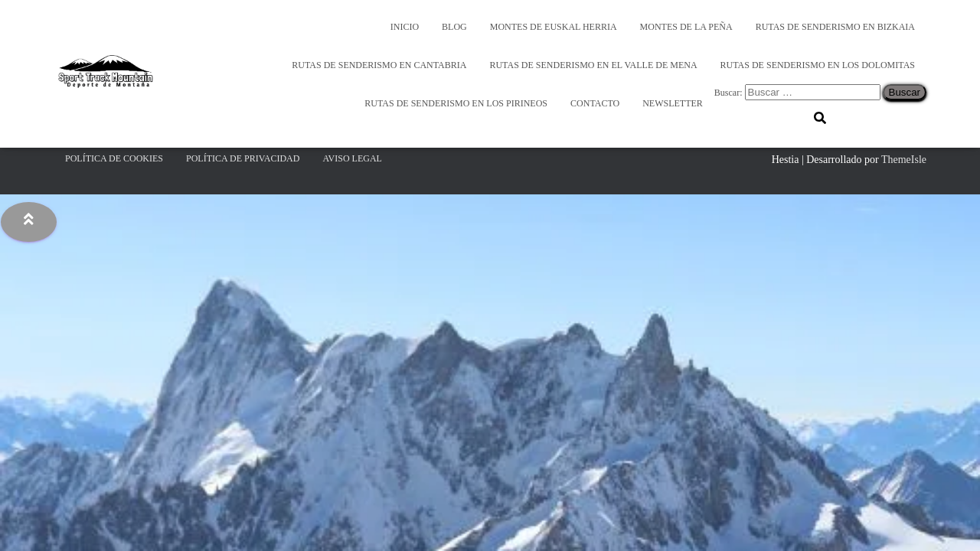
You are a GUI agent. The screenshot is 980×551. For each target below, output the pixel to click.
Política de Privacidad (243, 158)
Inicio (405, 27)
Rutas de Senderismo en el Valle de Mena (593, 65)
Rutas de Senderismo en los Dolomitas (818, 65)
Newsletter (673, 103)
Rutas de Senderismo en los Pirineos (456, 103)
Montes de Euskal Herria (554, 27)
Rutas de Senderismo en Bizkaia (835, 27)
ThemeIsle (904, 160)
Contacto (595, 103)
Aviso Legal (352, 158)
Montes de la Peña (686, 27)
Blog (454, 27)
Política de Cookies (114, 158)
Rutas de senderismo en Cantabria (379, 65)
